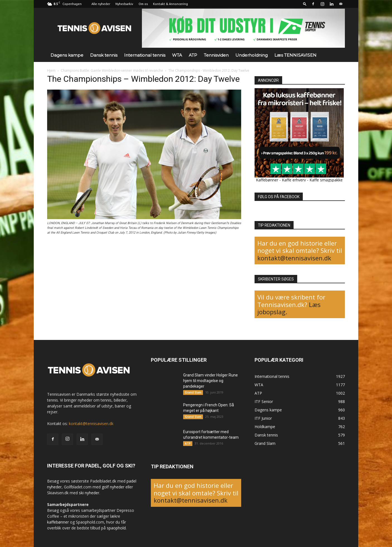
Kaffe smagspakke (326, 180)
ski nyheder (89, 493)
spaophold (116, 528)
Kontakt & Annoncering (170, 4)
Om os (143, 4)
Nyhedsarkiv (124, 4)
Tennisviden (216, 55)
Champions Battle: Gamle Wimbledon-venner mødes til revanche (112, 70)
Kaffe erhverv (294, 180)
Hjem (51, 70)
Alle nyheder (101, 4)
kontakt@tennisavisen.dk (294, 258)
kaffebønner (58, 522)
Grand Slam (193, 392)
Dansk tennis (104, 55)
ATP (193, 55)
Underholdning (251, 55)
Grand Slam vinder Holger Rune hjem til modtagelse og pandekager (210, 381)
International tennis (145, 55)
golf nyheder (113, 487)
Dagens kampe (67, 55)
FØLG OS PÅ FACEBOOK (279, 197)
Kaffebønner (267, 180)
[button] (305, 4)
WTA (177, 55)
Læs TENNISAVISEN (295, 55)
